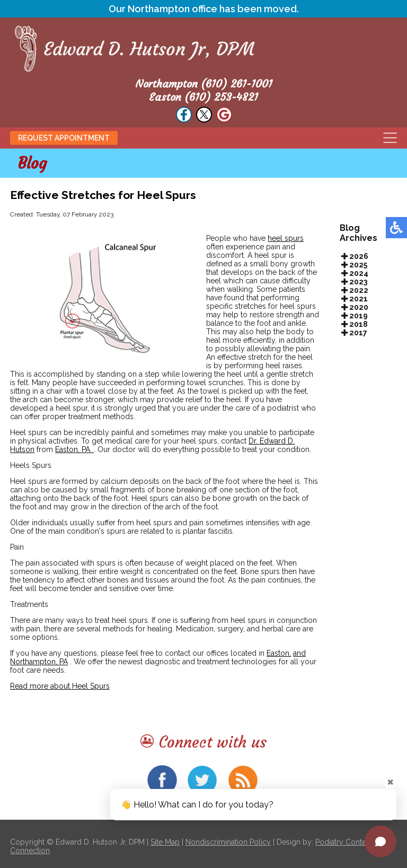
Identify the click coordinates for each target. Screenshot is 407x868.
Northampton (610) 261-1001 (204, 84)
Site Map (165, 842)
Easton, (279, 653)
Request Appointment (64, 138)
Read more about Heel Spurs (60, 686)
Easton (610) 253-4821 (203, 97)
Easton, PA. (74, 449)
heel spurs (286, 238)
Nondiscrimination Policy (228, 842)
